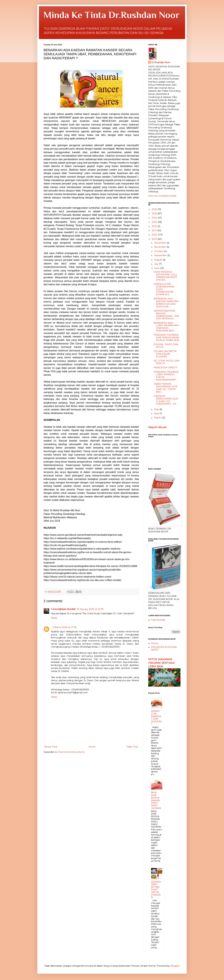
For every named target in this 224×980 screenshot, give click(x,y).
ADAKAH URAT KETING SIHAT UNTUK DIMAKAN (156, 890)
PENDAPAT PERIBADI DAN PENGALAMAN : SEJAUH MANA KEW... (167, 338)
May (157, 409)
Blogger (175, 966)
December (160, 243)
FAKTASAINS (158, 620)
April (157, 414)
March (158, 418)
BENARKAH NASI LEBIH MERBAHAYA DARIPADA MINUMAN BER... (166, 327)
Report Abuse (157, 427)
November (160, 247)
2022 (155, 226)
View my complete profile (162, 196)
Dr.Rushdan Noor (161, 62)
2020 (155, 235)
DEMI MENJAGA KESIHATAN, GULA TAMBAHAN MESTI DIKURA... (166, 276)
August (158, 260)
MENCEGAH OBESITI (166, 368)
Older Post (132, 747)
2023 (155, 222)
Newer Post (51, 747)
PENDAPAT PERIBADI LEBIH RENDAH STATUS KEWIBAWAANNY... (166, 376)
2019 (155, 239)
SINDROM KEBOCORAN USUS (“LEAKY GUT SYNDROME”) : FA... (166, 400)
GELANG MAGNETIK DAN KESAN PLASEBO (165, 354)
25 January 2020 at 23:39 (90, 609)
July (157, 264)
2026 (155, 209)
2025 (155, 214)
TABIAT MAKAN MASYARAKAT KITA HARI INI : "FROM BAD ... (166, 388)
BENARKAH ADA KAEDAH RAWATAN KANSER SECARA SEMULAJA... (166, 303)
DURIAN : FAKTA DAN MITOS (166, 346)
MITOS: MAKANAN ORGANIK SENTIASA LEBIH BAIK (161, 663)
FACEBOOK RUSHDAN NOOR (164, 648)
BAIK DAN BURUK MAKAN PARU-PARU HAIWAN (156, 800)
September (161, 255)
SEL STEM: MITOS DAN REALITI (167, 362)
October (159, 251)
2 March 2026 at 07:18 (64, 627)
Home (92, 747)
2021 (154, 230)
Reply (54, 618)
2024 (155, 218)
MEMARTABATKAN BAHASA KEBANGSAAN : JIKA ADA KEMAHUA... (166, 315)
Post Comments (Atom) (71, 752)
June (157, 268)
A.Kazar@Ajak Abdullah (63, 609)
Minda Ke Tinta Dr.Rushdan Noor (112, 15)
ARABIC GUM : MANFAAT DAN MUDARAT (156, 718)
